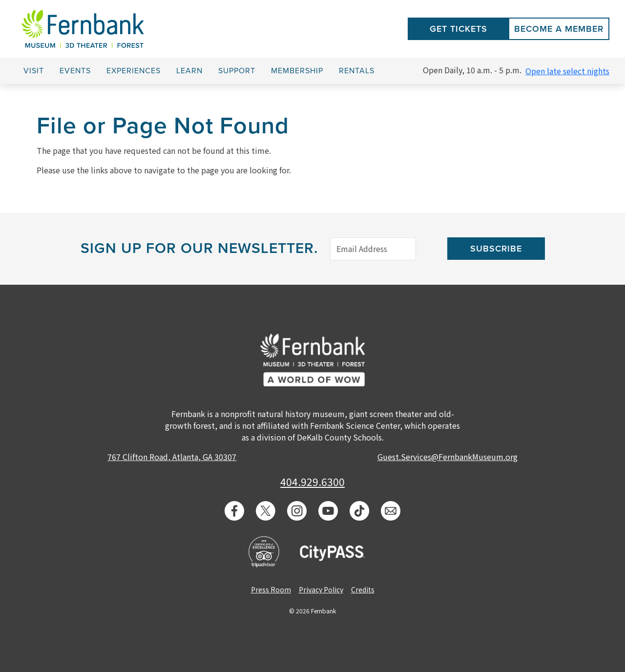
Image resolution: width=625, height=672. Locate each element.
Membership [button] (297, 71)
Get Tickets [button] (458, 29)
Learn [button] (189, 71)
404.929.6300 (312, 482)
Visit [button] (34, 71)
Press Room (271, 589)
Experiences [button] (134, 71)
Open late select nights (567, 71)
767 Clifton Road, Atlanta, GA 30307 (172, 457)
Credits (363, 589)
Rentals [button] (357, 71)
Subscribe (496, 249)
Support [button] (237, 71)
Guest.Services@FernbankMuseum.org (448, 457)
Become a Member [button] (559, 29)
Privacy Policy (321, 589)
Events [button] (75, 71)
